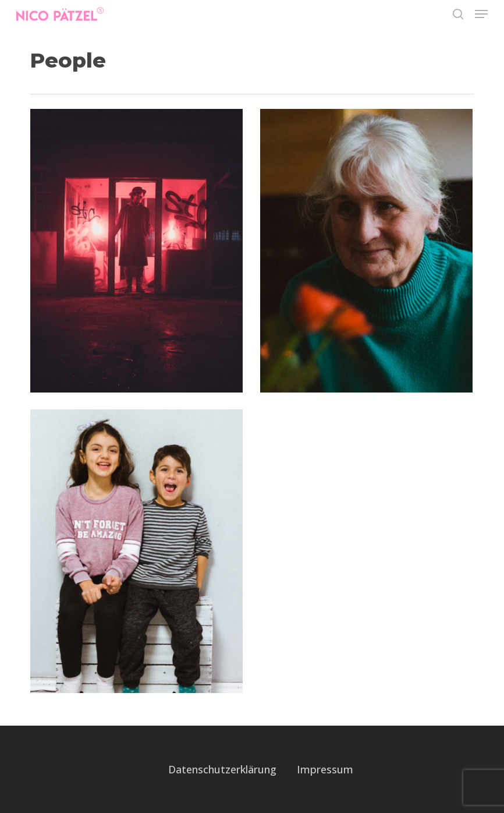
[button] (481, 14)
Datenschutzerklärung (222, 769)
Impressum (325, 769)
